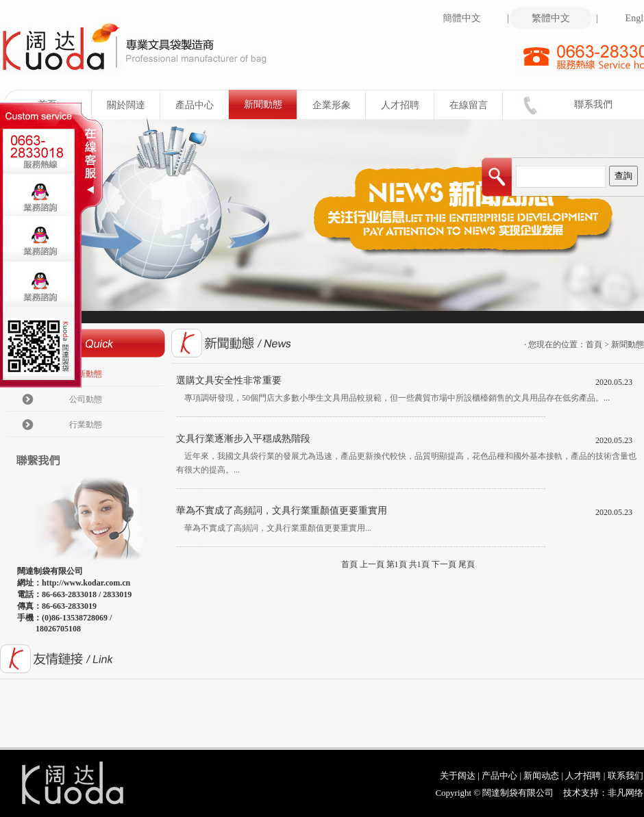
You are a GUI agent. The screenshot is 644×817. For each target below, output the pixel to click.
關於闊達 (134, 105)
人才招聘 (408, 105)
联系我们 (626, 776)
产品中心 (499, 776)
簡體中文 (473, 18)
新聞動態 (271, 104)
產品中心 (202, 105)
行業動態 (86, 425)
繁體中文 (562, 18)
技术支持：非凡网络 (603, 793)
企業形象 (339, 105)
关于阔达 (458, 776)
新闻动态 (541, 776)
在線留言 (476, 105)
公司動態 (86, 399)
